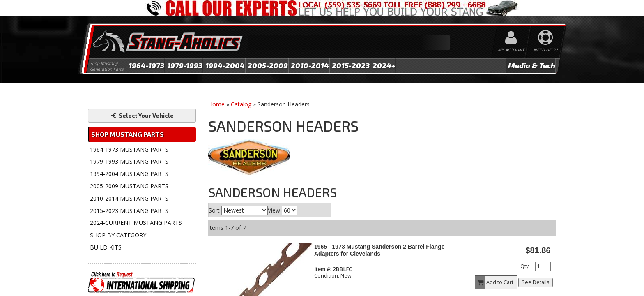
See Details (536, 282)
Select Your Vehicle (142, 115)
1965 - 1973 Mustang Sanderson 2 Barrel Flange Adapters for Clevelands (379, 250)
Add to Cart (494, 282)
